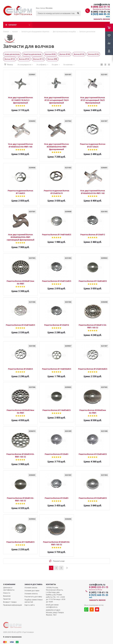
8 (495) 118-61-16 (100, 12)
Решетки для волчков (32, 54)
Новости (7, 593)
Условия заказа (31, 587)
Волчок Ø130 (79, 54)
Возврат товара (10, 602)
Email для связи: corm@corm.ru (52, 606)
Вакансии (7, 596)
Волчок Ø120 (24, 59)
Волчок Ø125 (10, 59)
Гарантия (7, 599)
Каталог (13, 25)
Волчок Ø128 (93, 54)
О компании (9, 584)
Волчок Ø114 (38, 59)
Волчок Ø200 (50, 54)
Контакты (51, 584)
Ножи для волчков (12, 54)
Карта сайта (30, 605)
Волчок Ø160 (65, 54)
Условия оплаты (31, 594)
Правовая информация (12, 605)
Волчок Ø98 (52, 59)
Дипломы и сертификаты (9, 589)
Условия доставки (32, 591)
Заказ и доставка (33, 584)
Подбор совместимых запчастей (34, 601)
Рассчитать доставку (33, 597)
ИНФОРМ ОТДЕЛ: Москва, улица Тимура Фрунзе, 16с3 (55, 612)
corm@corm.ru (102, 4)
